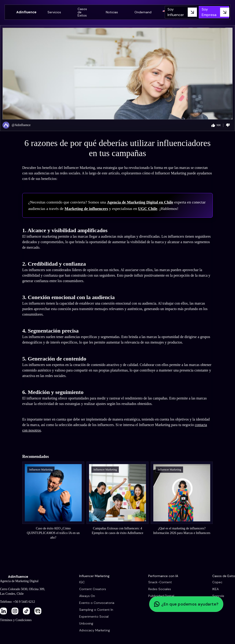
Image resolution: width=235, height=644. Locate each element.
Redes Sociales (160, 589)
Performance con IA (163, 576)
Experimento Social (94, 616)
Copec (217, 582)
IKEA (215, 589)
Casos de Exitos (82, 12)
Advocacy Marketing (95, 630)
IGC (82, 582)
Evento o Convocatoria (97, 603)
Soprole (218, 596)
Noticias (112, 12)
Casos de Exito (224, 576)
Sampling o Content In (96, 610)
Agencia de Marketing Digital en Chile (140, 202)
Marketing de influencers (86, 209)
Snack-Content (160, 582)
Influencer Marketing (94, 576)
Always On (87, 596)
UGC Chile (148, 209)
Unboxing (86, 623)
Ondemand (143, 12)
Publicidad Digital (161, 596)
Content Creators (93, 589)
